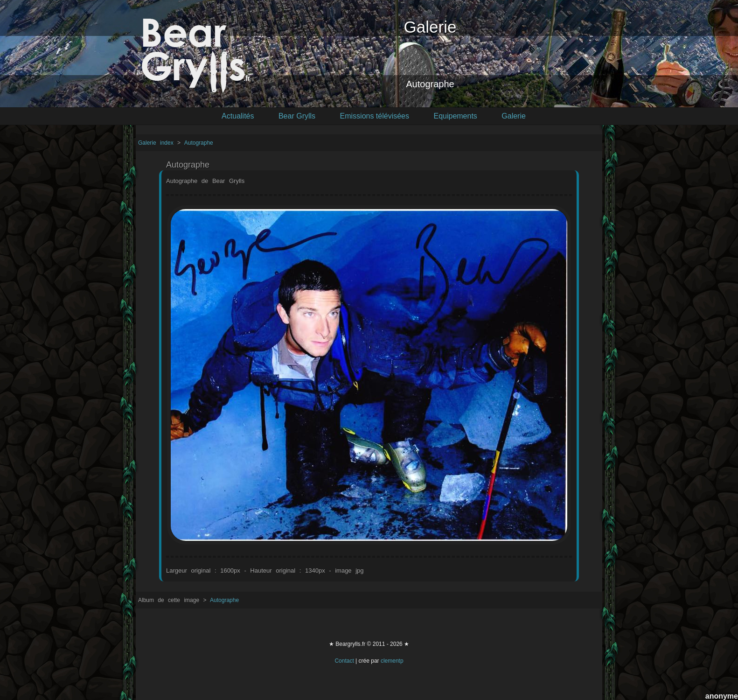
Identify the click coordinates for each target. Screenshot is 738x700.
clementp (392, 661)
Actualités (238, 116)
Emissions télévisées (375, 116)
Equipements (455, 116)
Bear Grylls (297, 116)
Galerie (514, 116)
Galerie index (158, 143)
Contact (344, 661)
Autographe (199, 143)
